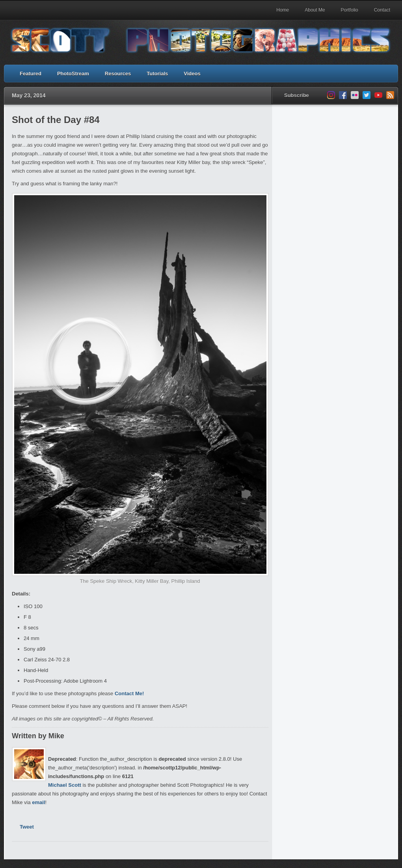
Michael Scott (65, 785)
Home (283, 10)
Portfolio (350, 10)
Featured (31, 74)
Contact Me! (129, 693)
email (38, 802)
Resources (118, 74)
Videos (192, 74)
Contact (382, 10)
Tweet (27, 827)
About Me (315, 10)
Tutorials (157, 74)
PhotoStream (73, 74)
